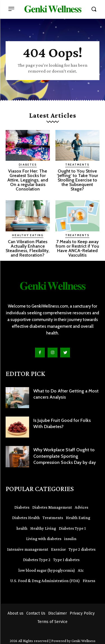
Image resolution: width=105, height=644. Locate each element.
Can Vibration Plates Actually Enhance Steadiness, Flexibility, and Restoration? (28, 248)
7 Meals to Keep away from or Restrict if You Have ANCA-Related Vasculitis (77, 248)
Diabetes (28, 165)
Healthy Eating (28, 235)
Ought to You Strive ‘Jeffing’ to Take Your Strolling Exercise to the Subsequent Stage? (77, 180)
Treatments (77, 165)
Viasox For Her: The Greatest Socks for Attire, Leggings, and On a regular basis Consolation (28, 180)
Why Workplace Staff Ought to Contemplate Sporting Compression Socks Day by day (65, 456)
